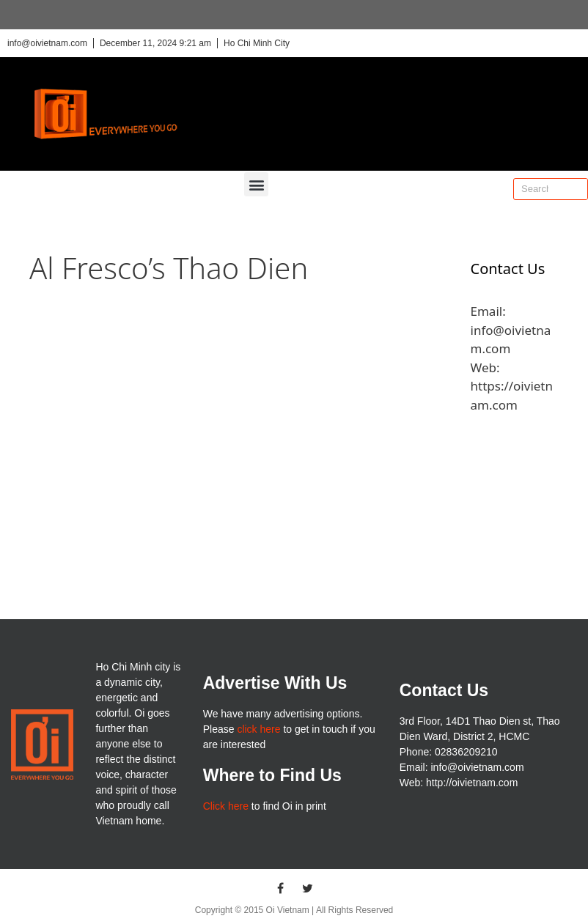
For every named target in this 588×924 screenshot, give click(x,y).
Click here (226, 806)
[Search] (576, 189)
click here (258, 729)
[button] (256, 184)
